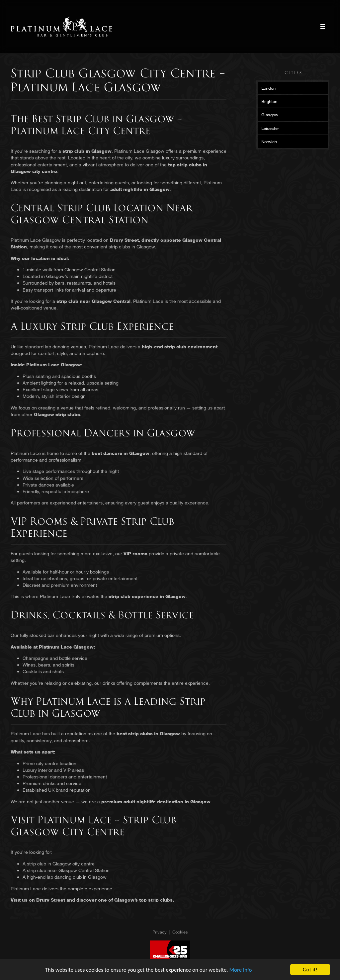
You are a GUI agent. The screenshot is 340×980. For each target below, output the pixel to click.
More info (241, 970)
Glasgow (270, 115)
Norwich (269, 141)
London (268, 88)
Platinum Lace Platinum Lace (62, 27)
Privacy (160, 932)
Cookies (180, 932)
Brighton (269, 101)
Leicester (270, 128)
